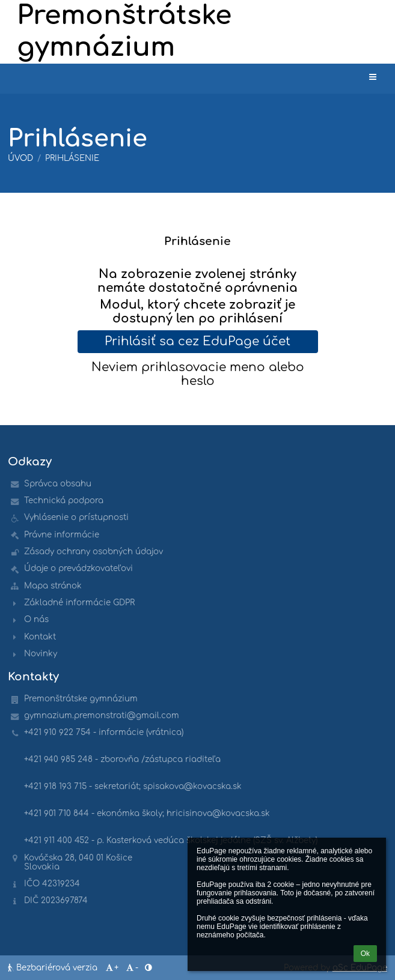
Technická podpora (64, 501)
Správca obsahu (58, 484)
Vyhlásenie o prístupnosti (76, 517)
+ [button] (111, 968)
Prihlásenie (72, 158)
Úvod (20, 158)
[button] (373, 77)
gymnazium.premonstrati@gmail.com (102, 715)
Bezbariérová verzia (54, 968)
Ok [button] (365, 954)
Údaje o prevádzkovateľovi (78, 568)
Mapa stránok (53, 586)
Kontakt (40, 637)
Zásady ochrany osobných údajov (93, 552)
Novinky (41, 654)
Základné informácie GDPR (79, 603)
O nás (36, 619)
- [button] (132, 968)
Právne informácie (62, 535)
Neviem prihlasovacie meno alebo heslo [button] (198, 374)
